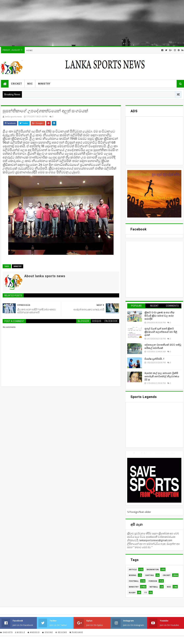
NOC (30, 84)
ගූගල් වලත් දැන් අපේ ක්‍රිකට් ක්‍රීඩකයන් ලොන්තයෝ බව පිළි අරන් (161, 332)
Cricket (17, 84)
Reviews (61, 632)
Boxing (133, 575)
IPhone (48, 632)
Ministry (44, 84)
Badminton (153, 569)
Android (34, 632)
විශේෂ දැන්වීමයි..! (154, 359)
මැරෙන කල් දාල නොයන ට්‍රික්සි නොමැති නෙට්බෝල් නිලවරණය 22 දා (162, 376)
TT (146, 593)
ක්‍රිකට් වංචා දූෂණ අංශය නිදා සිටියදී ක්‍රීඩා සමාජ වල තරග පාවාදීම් (159, 316)
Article (133, 569)
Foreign (153, 581)
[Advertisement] (92, 23)
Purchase (76, 632)
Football (134, 581)
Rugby (132, 593)
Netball (154, 587)
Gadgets (6, 632)
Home (30, 51)
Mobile (20, 632)
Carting (150, 575)
